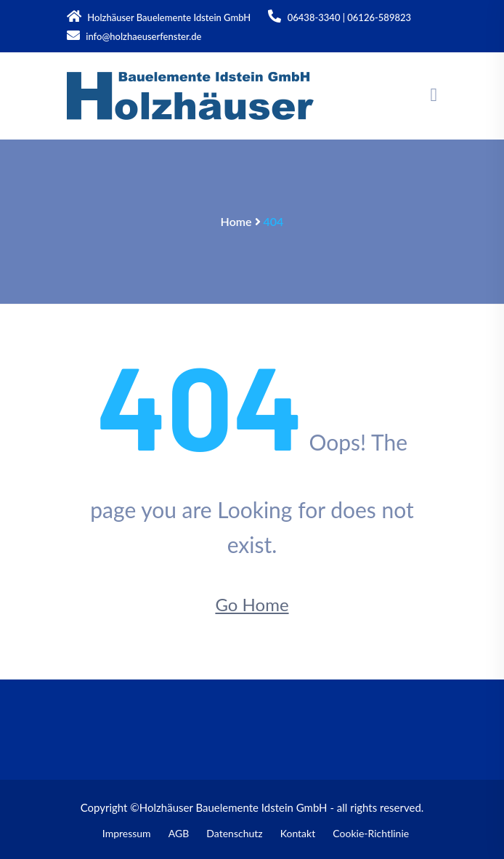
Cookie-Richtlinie (371, 833)
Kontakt (298, 833)
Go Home (252, 604)
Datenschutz (234, 833)
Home (236, 221)
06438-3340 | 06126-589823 (340, 16)
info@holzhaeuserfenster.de (134, 35)
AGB (179, 833)
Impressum (127, 833)
